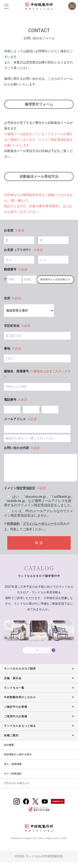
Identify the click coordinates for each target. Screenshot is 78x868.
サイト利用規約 (13, 779)
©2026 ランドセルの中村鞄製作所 (39, 862)
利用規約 (13, 524)
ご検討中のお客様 (16, 712)
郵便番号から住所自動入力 (55, 279)
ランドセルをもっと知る (20, 731)
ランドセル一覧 (14, 693)
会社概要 (9, 750)
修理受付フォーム (39, 104)
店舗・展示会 (13, 684)
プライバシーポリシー (38, 524)
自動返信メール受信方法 (39, 176)
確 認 (39, 543)
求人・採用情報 (13, 770)
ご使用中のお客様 (16, 722)
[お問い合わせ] (72, 6)
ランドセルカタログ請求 (20, 674)
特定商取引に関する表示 (18, 760)
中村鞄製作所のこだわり (20, 703)
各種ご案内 (11, 741)
